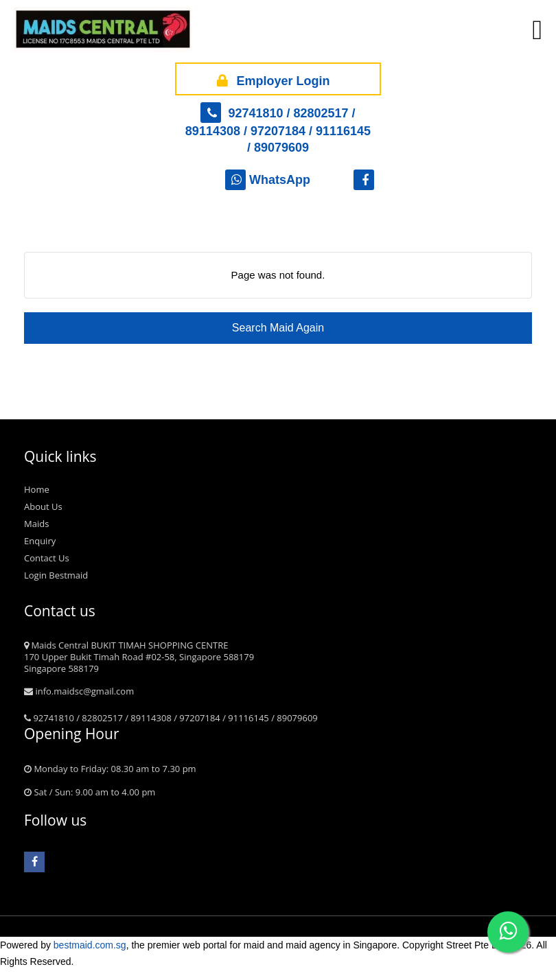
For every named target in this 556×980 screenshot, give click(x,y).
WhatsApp (268, 180)
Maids (36, 524)
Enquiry (40, 541)
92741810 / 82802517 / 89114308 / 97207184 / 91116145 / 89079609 (278, 130)
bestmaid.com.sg (90, 945)
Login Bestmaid (56, 575)
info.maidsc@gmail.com (79, 691)
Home (37, 489)
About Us (43, 506)
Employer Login (271, 79)
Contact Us (47, 558)
